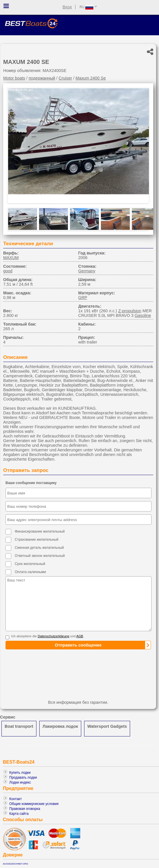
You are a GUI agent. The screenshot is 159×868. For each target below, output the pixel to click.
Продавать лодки (23, 777)
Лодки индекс (20, 782)
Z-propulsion (130, 311)
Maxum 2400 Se (91, 78)
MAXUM (11, 258)
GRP (83, 298)
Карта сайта (19, 814)
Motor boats (14, 78)
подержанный (42, 78)
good (8, 271)
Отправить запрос (26, 470)
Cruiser (65, 78)
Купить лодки (20, 773)
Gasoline (143, 315)
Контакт (15, 799)
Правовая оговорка (25, 809)
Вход (67, 7)
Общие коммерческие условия (34, 804)
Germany (87, 271)
